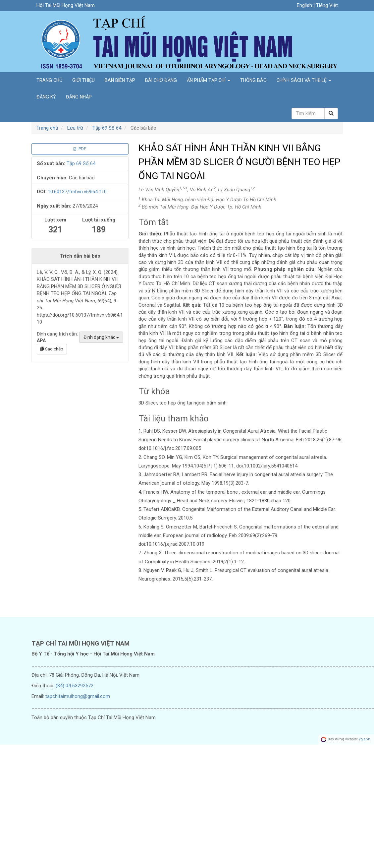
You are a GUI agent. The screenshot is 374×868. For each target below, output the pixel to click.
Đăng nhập (79, 97)
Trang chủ (49, 80)
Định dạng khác (101, 337)
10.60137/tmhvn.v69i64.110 (77, 192)
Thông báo (253, 80)
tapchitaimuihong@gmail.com (78, 696)
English (305, 5)
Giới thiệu (83, 80)
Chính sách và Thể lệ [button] (304, 80)
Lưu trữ (75, 128)
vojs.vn (365, 740)
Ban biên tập (120, 80)
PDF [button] (80, 149)
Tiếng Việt (327, 5)
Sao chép (52, 349)
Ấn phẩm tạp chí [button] (209, 80)
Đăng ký (46, 97)
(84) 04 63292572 (75, 686)
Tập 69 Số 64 (107, 128)
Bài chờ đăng (161, 80)
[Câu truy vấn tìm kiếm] (308, 114)
